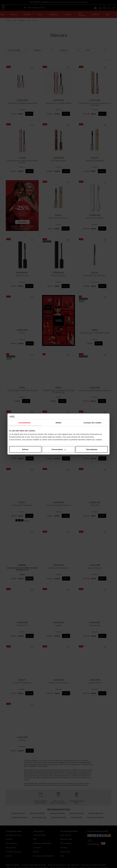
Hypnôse (58, 622)
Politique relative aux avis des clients (94, 861)
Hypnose (58, 449)
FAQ (35, 832)
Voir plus (26, 518)
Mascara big (77, 811)
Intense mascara (58, 811)
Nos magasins (11, 836)
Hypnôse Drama (95, 679)
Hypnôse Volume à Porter (58, 679)
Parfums (27, 14)
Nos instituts (82, 14)
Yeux (29, 27)
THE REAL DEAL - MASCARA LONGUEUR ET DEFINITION (58, 393)
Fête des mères (66, 832)
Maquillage (53, 14)
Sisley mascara (77, 806)
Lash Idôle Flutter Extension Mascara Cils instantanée (95, 110)
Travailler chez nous (14, 845)
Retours (36, 845)
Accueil (8, 27)
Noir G (22, 335)
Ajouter (29, 117)
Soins (40, 14)
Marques (68, 14)
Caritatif (9, 832)
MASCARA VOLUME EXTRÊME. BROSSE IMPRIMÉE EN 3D (22, 567)
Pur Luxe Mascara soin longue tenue (95, 449)
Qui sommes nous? (13, 828)
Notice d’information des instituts (64, 861)
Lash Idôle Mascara (58, 165)
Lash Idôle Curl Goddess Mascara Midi (22, 109)
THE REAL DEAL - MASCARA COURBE (95, 335)
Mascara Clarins (57, 806)
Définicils (22, 735)
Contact (9, 849)
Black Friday (65, 845)
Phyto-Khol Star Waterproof (95, 279)
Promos (14, 14)
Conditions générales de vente (34, 858)
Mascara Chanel (37, 806)
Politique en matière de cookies (93, 858)
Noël (62, 849)
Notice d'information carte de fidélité (33, 861)
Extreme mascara (19, 811)
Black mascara (39, 811)
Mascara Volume (22, 279)
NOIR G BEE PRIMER (95, 221)
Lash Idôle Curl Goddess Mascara (58, 109)
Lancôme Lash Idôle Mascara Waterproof (95, 392)
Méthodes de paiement (42, 836)
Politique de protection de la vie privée (63, 858)
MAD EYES (95, 505)
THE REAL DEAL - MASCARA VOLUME (22, 392)
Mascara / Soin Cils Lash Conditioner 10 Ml (22, 449)
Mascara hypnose (95, 811)
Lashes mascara (96, 806)
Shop (14, 27)
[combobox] (35, 8)
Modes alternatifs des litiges (18, 864)
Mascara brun (18, 806)
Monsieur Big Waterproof (58, 566)
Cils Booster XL (22, 622)
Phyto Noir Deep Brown (58, 221)
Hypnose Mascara (95, 566)
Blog (108, 14)
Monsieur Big (95, 622)
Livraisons (37, 841)
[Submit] (25, 8)
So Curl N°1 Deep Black (22, 679)
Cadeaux (96, 14)
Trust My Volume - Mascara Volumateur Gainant (22, 166)
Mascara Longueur (58, 279)
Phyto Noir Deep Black (95, 165)
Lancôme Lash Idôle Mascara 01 (58, 505)
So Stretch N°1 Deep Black (22, 505)
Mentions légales (12, 858)
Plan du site (12, 861)
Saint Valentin (66, 828)
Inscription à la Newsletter (43, 849)
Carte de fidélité (39, 828)
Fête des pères (66, 836)
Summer (64, 841)
